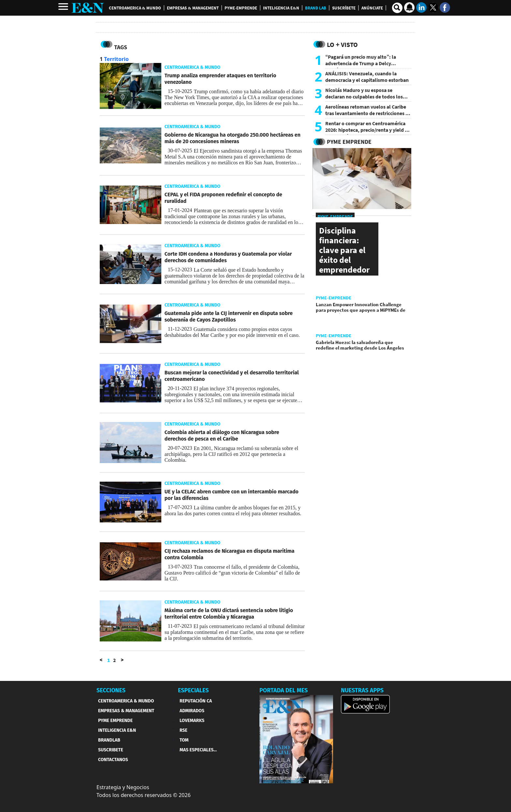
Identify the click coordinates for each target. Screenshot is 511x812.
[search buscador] (397, 8)
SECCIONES (111, 690)
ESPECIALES (193, 690)
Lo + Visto (342, 45)
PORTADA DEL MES (284, 690)
